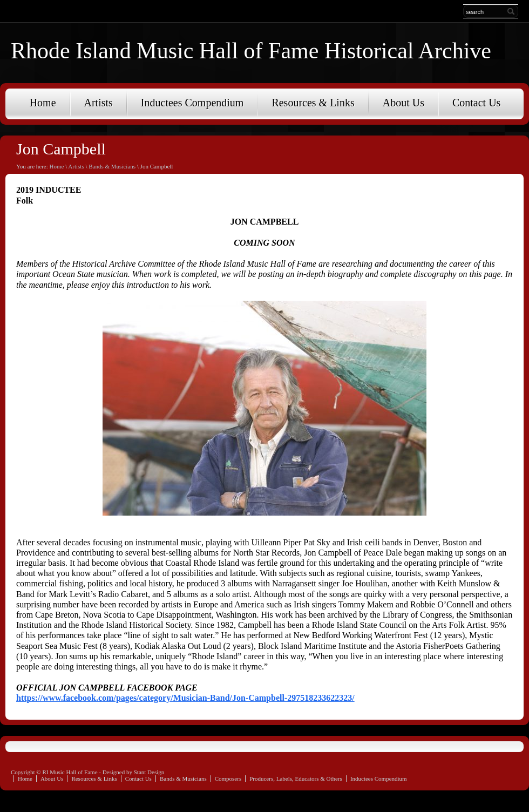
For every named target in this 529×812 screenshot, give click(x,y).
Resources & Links (313, 103)
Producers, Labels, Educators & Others (296, 779)
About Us (403, 103)
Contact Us (476, 103)
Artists (99, 103)
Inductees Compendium (192, 103)
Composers (228, 779)
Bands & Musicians (112, 166)
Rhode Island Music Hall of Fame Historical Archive (251, 51)
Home (43, 103)
